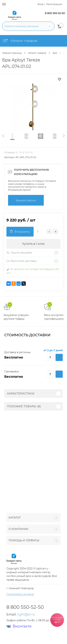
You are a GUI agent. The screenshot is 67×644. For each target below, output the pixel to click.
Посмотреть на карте (20, 594)
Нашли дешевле (19, 253)
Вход (40, 4)
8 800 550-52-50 (55, 13)
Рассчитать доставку (22, 261)
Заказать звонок (26, 200)
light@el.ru (26, 614)
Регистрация (54, 4)
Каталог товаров (20, 41)
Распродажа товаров (57, 620)
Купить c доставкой (59, 357)
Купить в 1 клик (33, 244)
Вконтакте (19, 626)
